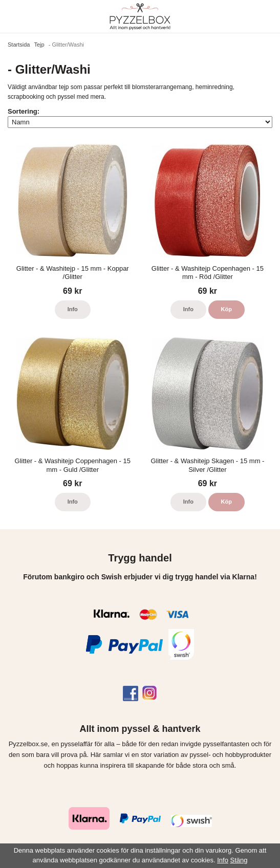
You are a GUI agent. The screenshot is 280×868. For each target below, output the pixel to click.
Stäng (239, 860)
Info (73, 309)
